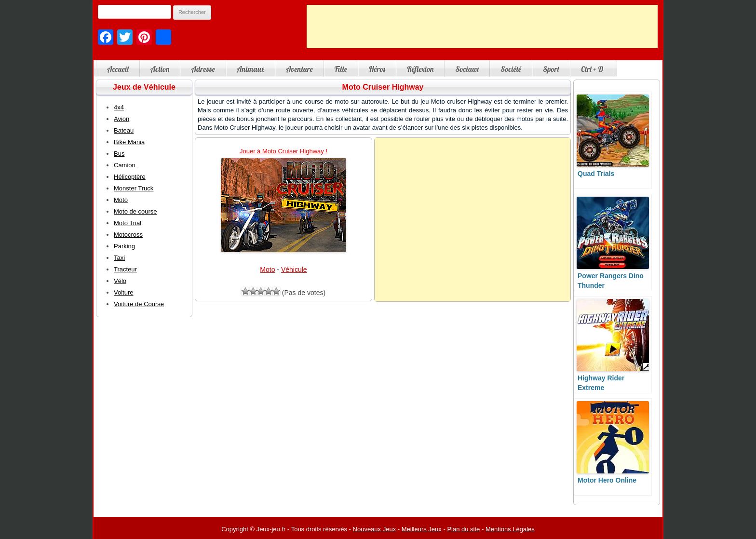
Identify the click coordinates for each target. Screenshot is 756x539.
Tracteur (125, 269)
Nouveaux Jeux (375, 529)
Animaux (250, 69)
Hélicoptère (130, 177)
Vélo (120, 281)
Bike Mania (129, 142)
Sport (551, 69)
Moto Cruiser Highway (383, 87)
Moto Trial (128, 223)
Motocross (128, 235)
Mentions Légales (510, 529)
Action (160, 69)
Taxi (119, 258)
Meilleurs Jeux (422, 529)
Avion (121, 119)
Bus (119, 154)
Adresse (203, 69)
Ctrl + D (592, 69)
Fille (341, 69)
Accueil (118, 69)
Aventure (299, 69)
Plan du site (463, 529)
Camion (125, 165)
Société (511, 69)
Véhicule (294, 269)
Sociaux (467, 69)
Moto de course (135, 211)
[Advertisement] (482, 27)
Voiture (123, 292)
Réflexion (420, 69)
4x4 (119, 107)
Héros (377, 69)
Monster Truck (134, 188)
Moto (267, 269)
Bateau (124, 130)
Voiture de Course (139, 304)
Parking (124, 246)
